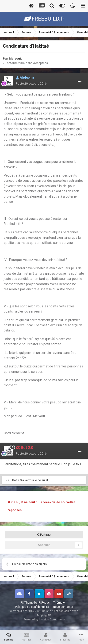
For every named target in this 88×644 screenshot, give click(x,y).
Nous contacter (63, 607)
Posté (31, 84)
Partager (44, 535)
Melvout (15, 59)
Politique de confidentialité (32, 607)
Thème (59, 603)
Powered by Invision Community (44, 619)
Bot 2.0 (17, 480)
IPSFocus (44, 603)
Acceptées (40, 63)
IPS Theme (27, 603)
